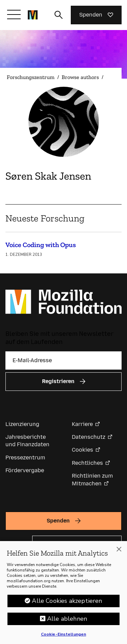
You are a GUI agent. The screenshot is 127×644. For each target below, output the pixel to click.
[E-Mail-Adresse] (63, 360)
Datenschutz (89, 437)
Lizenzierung (22, 424)
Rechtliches (87, 463)
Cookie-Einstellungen (63, 637)
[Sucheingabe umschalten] (59, 15)
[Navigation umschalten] (14, 15)
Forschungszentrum (31, 77)
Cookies (82, 450)
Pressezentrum (25, 458)
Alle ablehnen (67, 621)
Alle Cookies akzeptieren (67, 603)
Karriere (82, 424)
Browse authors (80, 77)
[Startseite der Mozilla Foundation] (33, 15)
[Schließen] (119, 552)
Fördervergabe (25, 470)
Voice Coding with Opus (41, 245)
